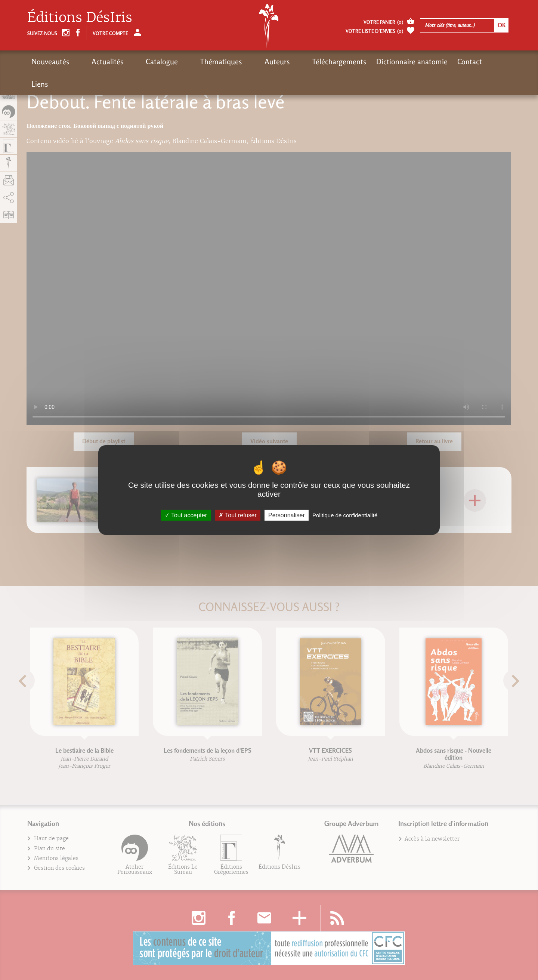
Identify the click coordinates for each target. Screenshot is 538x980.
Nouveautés (50, 62)
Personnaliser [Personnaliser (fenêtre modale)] (287, 515)
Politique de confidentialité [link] (345, 515)
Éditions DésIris (80, 17)
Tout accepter (186, 515)
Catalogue (137, 62)
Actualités (95, 62)
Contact (408, 62)
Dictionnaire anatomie (350, 62)
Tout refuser (238, 515)
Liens (438, 62)
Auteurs (228, 62)
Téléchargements (277, 62)
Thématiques (184, 62)
